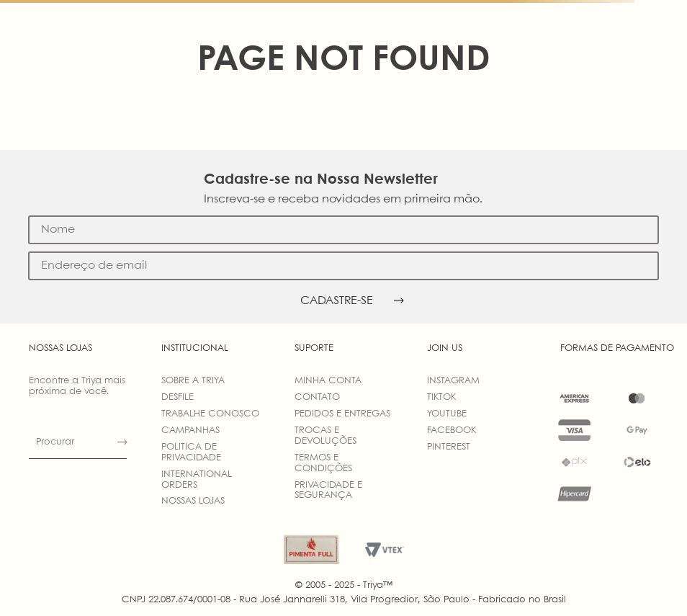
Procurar (55, 442)
